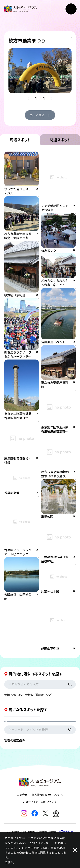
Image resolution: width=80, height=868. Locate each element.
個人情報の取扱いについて (47, 824)
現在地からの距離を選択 (25, 747)
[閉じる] (72, 850)
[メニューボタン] (71, 9)
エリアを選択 (54, 736)
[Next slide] (51, 100)
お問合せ (22, 824)
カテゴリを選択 (19, 736)
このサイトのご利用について (40, 831)
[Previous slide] (29, 100)
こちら (18, 862)
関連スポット (60, 156)
